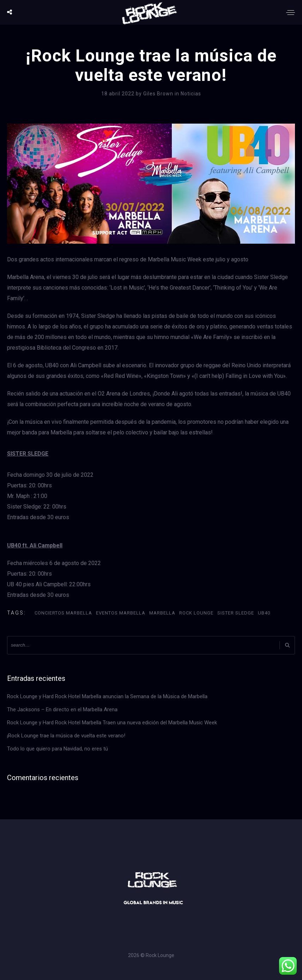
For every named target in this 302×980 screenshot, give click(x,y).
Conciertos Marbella (63, 613)
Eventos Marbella (121, 613)
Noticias (191, 94)
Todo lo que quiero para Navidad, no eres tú (58, 749)
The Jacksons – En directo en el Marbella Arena (62, 709)
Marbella (162, 613)
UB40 (264, 613)
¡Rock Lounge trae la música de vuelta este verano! (66, 736)
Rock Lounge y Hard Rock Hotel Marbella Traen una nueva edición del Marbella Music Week (112, 723)
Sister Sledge (236, 613)
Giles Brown (159, 94)
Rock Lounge (196, 613)
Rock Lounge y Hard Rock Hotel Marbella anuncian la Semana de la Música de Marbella (107, 696)
